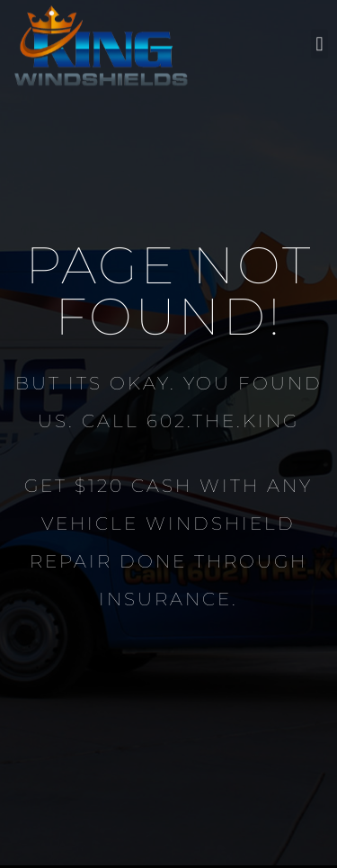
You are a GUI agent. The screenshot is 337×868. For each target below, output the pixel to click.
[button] (319, 39)
